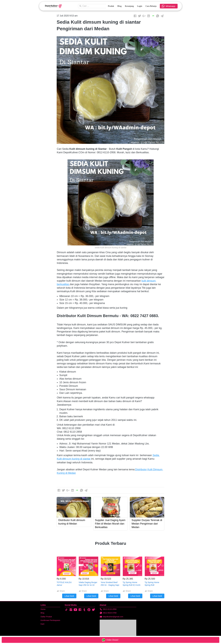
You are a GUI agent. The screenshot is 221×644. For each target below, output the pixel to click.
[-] (66, 610)
